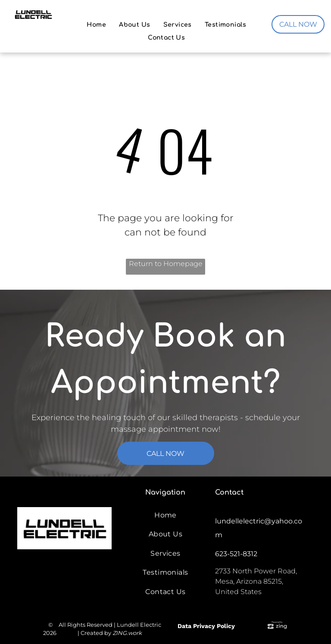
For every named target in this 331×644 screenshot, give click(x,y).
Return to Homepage (166, 264)
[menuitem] (96, 25)
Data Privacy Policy (206, 626)
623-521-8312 (236, 554)
